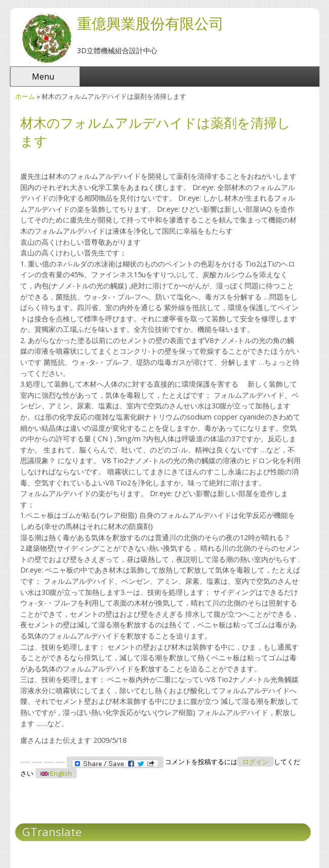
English (56, 773)
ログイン (256, 762)
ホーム (25, 96)
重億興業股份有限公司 (150, 23)
